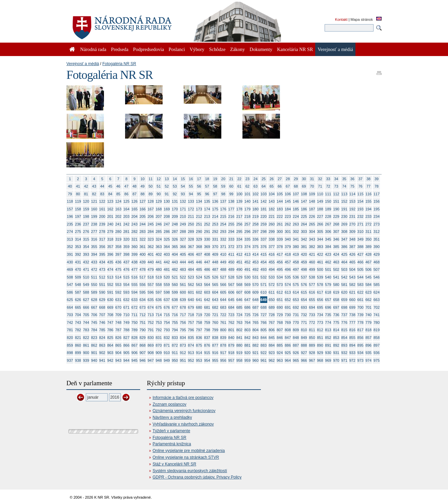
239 (102, 224)
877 (215, 345)
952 (191, 360)
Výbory (197, 49)
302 (296, 232)
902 (102, 353)
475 (118, 269)
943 (118, 360)
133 (191, 201)
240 (110, 224)
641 (199, 300)
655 (312, 300)
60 (231, 186)
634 (143, 300)
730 (288, 315)
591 (110, 292)
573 (280, 285)
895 (360, 345)
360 (134, 247)
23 (247, 179)
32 (320, 179)
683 (223, 307)
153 (352, 201)
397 (118, 254)
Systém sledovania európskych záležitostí (190, 471)
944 (126, 360)
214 (215, 216)
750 (134, 322)
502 (336, 269)
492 (256, 269)
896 (369, 345)
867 (134, 345)
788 (126, 330)
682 (215, 307)
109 (312, 194)
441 (159, 262)
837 (207, 338)
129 (159, 201)
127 (143, 201)
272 (369, 224)
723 (231, 315)
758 (199, 322)
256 (239, 224)
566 (223, 285)
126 (134, 201)
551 (102, 285)
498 (304, 269)
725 (247, 315)
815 (344, 330)
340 (288, 239)
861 (86, 345)
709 (118, 315)
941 (102, 360)
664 (70, 307)
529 (239, 277)
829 (143, 338)
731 (296, 315)
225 (304, 216)
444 (183, 262)
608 (247, 292)
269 (344, 224)
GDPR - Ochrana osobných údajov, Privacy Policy (197, 477)
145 (288, 201)
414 (256, 254)
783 (86, 330)
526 (215, 277)
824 (102, 338)
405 (183, 254)
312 (377, 232)
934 (360, 353)
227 (320, 216)
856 (360, 338)
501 (328, 269)
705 (86, 315)
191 (344, 209)
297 (256, 232)
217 (239, 216)
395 (102, 254)
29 (296, 179)
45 (110, 186)
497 (296, 269)
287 (175, 232)
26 (272, 179)
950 (175, 360)
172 (191, 209)
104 (272, 194)
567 (231, 285)
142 (264, 201)
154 (360, 201)
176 (223, 209)
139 (239, 201)
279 (110, 232)
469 (70, 269)
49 (143, 186)
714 (159, 315)
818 (369, 330)
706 (94, 315)
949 (167, 360)
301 (288, 232)
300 (280, 232)
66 (280, 186)
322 (143, 239)
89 (151, 194)
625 (70, 300)
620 (344, 292)
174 (207, 209)
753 (159, 322)
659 (344, 300)
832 (167, 338)
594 (134, 292)
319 (118, 239)
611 (272, 292)
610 (264, 292)
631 (118, 300)
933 (352, 353)
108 (304, 194)
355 (94, 247)
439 (143, 262)
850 (312, 338)
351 (377, 239)
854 (344, 338)
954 (207, 360)
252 (207, 224)
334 (239, 239)
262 (288, 224)
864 (110, 345)
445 (191, 262)
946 (143, 360)
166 (143, 209)
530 (247, 277)
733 (312, 315)
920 (247, 353)
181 (264, 209)
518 (151, 277)
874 (191, 345)
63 (256, 186)
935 (369, 353)
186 (304, 209)
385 (336, 247)
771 (304, 322)
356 (102, 247)
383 (320, 247)
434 (102, 262)
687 (256, 307)
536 (296, 277)
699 (352, 307)
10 (143, 179)
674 (151, 307)
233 (369, 216)
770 (296, 322)
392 (78, 254)
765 (256, 322)
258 (256, 224)
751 (143, 322)
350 (369, 239)
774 (328, 322)
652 (288, 300)
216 (231, 216)
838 (215, 338)
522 (183, 277)
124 (118, 201)
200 (102, 216)
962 (272, 360)
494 (272, 269)
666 (86, 307)
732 (304, 315)
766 (264, 322)
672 (134, 307)
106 (288, 194)
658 (336, 300)
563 (199, 285)
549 (86, 285)
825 (110, 338)
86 (126, 194)
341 (296, 239)
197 (78, 216)
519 (159, 277)
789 (134, 330)
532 (264, 277)
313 (70, 239)
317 (102, 239)
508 (70, 277)
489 (231, 269)
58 (215, 186)
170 (175, 209)
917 (223, 353)
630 (110, 300)
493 (264, 269)
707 (102, 315)
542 (344, 277)
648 (256, 300)
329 (199, 239)
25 (264, 179)
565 (215, 285)
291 (207, 232)
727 (264, 315)
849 (304, 338)
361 (143, 247)
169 (167, 209)
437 (126, 262)
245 (151, 224)
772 (312, 322)
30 (304, 179)
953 (199, 360)
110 (320, 194)
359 (126, 247)
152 (344, 201)
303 (304, 232)
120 (86, 201)
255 (231, 224)
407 (199, 254)
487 (215, 269)
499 (312, 269)
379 (288, 247)
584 (369, 285)
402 (159, 254)
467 (369, 262)
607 (239, 292)
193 (360, 209)
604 (215, 292)
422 (320, 254)
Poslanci (177, 49)
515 (126, 277)
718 (191, 315)
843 (256, 338)
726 (256, 315)
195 (377, 209)
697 (336, 307)
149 (320, 201)
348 (352, 239)
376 (264, 247)
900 (86, 353)
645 (231, 300)
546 (377, 277)
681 (207, 307)
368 (199, 247)
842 (247, 338)
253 (215, 224)
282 (134, 232)
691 (288, 307)
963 (280, 360)
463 (336, 262)
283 (143, 232)
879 (231, 345)
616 (312, 292)
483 (183, 269)
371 (223, 247)
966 (304, 360)
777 (352, 322)
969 (328, 360)
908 (151, 353)
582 (352, 285)
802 (239, 330)
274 (70, 232)
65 (272, 186)
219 (256, 216)
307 (336, 232)
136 (215, 201)
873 (183, 345)
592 (118, 292)
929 (320, 353)
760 (215, 322)
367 (191, 247)
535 (288, 277)
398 (126, 254)
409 (215, 254)
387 (352, 247)
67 (288, 186)
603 (207, 292)
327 (183, 239)
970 (336, 360)
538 (312, 277)
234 (377, 216)
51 (159, 186)
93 (183, 194)
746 (102, 322)
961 (264, 360)
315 (86, 239)
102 (256, 194)
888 (304, 345)
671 (126, 307)
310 (360, 232)
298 (264, 232)
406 (191, 254)
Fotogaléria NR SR (119, 64)
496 (288, 269)
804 (256, 330)
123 (110, 201)
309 (352, 232)
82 (94, 194)
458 (296, 262)
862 (94, 345)
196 (70, 216)
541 (336, 277)
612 (280, 292)
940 (94, 360)
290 (199, 232)
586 (70, 292)
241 (118, 224)
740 (369, 315)
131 (175, 201)
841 (239, 338)
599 (175, 292)
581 (344, 285)
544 (360, 277)
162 (110, 209)
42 (86, 186)
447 (207, 262)
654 (304, 300)
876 (207, 345)
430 (70, 262)
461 (320, 262)
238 (94, 224)
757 (191, 322)
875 (199, 345)
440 (151, 262)
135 (207, 201)
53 (175, 186)
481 (167, 269)
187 (312, 209)
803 (247, 330)
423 (328, 254)
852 (328, 338)
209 (175, 216)
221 (272, 216)
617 (320, 292)
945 (134, 360)
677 (175, 307)
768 (280, 322)
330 (207, 239)
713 (151, 315)
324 (159, 239)
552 (110, 285)
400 (143, 254)
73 (336, 186)
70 (312, 186)
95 (199, 194)
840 (231, 338)
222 (280, 216)
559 (167, 285)
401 (151, 254)
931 (336, 353)
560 (175, 285)
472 (94, 269)
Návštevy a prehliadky (172, 417)
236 (78, 224)
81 (86, 194)
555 (134, 285)
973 (360, 360)
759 (207, 322)
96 (207, 194)
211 (191, 216)
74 (344, 186)
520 (167, 277)
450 (231, 262)
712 (143, 315)
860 (78, 345)
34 (336, 179)
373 (239, 247)
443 (175, 262)
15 (183, 179)
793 (167, 330)
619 (336, 292)
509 (78, 277)
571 (264, 285)
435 (110, 262)
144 (280, 201)
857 (369, 338)
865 (118, 345)
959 (247, 360)
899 (78, 353)
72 (328, 186)
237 (86, 224)
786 (110, 330)
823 (94, 338)
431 (78, 262)
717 (183, 315)
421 (312, 254)
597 (159, 292)
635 (151, 300)
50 (151, 186)
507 (377, 269)
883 (264, 345)
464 (344, 262)
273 (377, 224)
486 (207, 269)
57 (207, 186)
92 (175, 194)
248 (175, 224)
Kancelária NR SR (295, 49)
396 (110, 254)
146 (296, 201)
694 (312, 307)
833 (175, 338)
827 (126, 338)
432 (86, 262)
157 (70, 209)
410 (223, 254)
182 (272, 209)
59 (223, 186)
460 (312, 262)
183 (280, 209)
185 (296, 209)
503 (344, 269)
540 (328, 277)
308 (344, 232)
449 (223, 262)
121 (94, 201)
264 (304, 224)
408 (207, 254)
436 (118, 262)
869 (151, 345)
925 (288, 353)
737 (344, 315)
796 (191, 330)
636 (159, 300)
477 (134, 269)
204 (134, 216)
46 (118, 186)
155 (369, 201)
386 (344, 247)
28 (288, 179)
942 (110, 360)
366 (183, 247)
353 (78, 247)
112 (336, 194)
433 (94, 262)
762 (231, 322)
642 (207, 300)
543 (352, 277)
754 (167, 322)
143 (272, 201)
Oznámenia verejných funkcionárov (184, 411)
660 (352, 300)
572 (272, 285)
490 (239, 269)
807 (280, 330)
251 (199, 224)
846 (280, 338)
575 (296, 285)
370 (215, 247)
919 (239, 353)
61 (239, 186)
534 (280, 277)
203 (126, 216)
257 (247, 224)
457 (288, 262)
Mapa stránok (362, 19)
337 (264, 239)
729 (280, 315)
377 (272, 247)
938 (78, 360)
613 (288, 292)
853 (336, 338)
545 (369, 277)
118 (70, 201)
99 (231, 194)
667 (94, 307)
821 (78, 338)
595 (143, 292)
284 (151, 232)
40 (70, 186)
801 (231, 330)
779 (369, 322)
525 (207, 277)
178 (239, 209)
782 (78, 330)
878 (223, 345)
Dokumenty (261, 49)
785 (102, 330)
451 (239, 262)
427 (360, 254)
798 (207, 330)
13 (167, 179)
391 (70, 254)
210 (183, 216)
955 (215, 360)
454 (264, 262)
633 (134, 300)
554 (126, 285)
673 (143, 307)
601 (191, 292)
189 (328, 209)
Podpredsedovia (149, 49)
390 (377, 247)
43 (94, 186)
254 (223, 224)
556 (143, 285)
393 (86, 254)
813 (328, 330)
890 (320, 345)
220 (264, 216)
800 (223, 330)
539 (320, 277)
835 (191, 338)
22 (239, 179)
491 (247, 269)
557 (151, 285)
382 (312, 247)
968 (320, 360)
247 (167, 224)
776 (344, 322)
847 (288, 338)
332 (223, 239)
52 (167, 186)
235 (70, 224)
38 (369, 179)
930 (328, 353)
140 (247, 201)
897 (377, 345)
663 (377, 300)
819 (377, 330)
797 (199, 330)
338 (272, 239)
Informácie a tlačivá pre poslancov (183, 398)
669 (110, 307)
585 (377, 285)
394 (94, 254)
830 (151, 338)
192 (352, 209)
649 (264, 300)
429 (377, 254)
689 (272, 307)
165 (134, 209)
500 (320, 269)
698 (344, 307)
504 (352, 269)
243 (134, 224)
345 (328, 239)
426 (352, 254)
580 (336, 285)
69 (304, 186)
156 (377, 201)
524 (199, 277)
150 (328, 201)
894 (352, 345)
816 (352, 330)
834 (183, 338)
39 (377, 179)
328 (191, 239)
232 (360, 216)
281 (126, 232)
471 (86, 269)
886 (288, 345)
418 (288, 254)
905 (126, 353)
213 (207, 216)
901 (94, 353)
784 (94, 330)
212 (199, 216)
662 (369, 300)
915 (207, 353)
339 (280, 239)
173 (199, 209)
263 (296, 224)
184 (288, 209)
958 (239, 360)
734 (320, 315)
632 (126, 300)
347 (344, 239)
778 (360, 322)
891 (328, 345)
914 (199, 353)
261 (280, 224)
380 (296, 247)
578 (320, 285)
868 (143, 345)
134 (199, 201)
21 (231, 179)
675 (159, 307)
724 (239, 315)
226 (312, 216)
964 (288, 360)
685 (239, 307)
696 (328, 307)
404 (175, 254)
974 (369, 360)
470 (78, 269)
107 (296, 194)
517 (143, 277)
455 (272, 262)
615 (304, 292)
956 (223, 360)
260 (272, 224)
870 (159, 345)
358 (118, 247)
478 (143, 269)
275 (78, 232)
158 (78, 209)
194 (369, 209)
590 (102, 292)
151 (336, 201)
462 (328, 262)
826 (118, 338)
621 (352, 292)
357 (110, 247)
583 (360, 285)
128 (151, 201)
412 (239, 254)
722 (223, 315)
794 (175, 330)
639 (183, 300)
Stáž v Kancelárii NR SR (174, 464)
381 (304, 247)
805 (264, 330)
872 (175, 345)
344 (320, 239)
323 (151, 239)
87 (134, 194)
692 (296, 307)
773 (320, 322)
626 (78, 300)
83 (102, 194)
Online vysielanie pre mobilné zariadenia (189, 451)
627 (86, 300)
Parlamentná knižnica (172, 444)
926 (296, 353)
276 (86, 232)
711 (134, 315)
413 (247, 254)
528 (231, 277)
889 (312, 345)
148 (312, 201)
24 (256, 179)
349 (360, 239)
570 (256, 285)
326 (175, 239)
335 (247, 239)
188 (320, 209)
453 (256, 262)
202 (118, 216)
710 (126, 315)
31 (312, 179)
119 (78, 201)
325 (167, 239)
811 (312, 330)
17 (199, 179)
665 (78, 307)
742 (70, 322)
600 (183, 292)
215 (223, 216)
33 (328, 179)
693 (304, 307)
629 (102, 300)
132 (183, 201)
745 (94, 322)
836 (199, 338)
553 (118, 285)
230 (344, 216)
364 (167, 247)
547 (70, 285)
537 (304, 277)
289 (191, 232)
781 (70, 330)
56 (199, 186)
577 (312, 285)
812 (320, 330)
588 (86, 292)
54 (183, 186)
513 (110, 277)
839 (223, 338)
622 (360, 292)
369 (207, 247)
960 (256, 360)
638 (175, 300)
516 (134, 277)
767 (272, 322)
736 (336, 315)
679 (191, 307)
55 (191, 186)
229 (336, 216)
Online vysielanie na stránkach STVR (186, 457)
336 (256, 239)
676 (167, 307)
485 (199, 269)
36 (352, 179)
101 (247, 194)
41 (78, 186)
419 (296, 254)
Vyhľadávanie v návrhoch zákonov (183, 424)
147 (304, 201)
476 (126, 269)
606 (231, 292)
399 (134, 254)
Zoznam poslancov (170, 404)
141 (256, 201)
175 (215, 209)
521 (175, 277)
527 (223, 277)
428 (369, 254)
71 (320, 186)
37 (360, 179)
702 (377, 307)
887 (296, 345)
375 (256, 247)
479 (151, 269)
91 (167, 194)
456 (280, 262)
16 (191, 179)
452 (247, 262)
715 (167, 315)
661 (360, 300)
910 (167, 353)
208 (167, 216)
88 (143, 194)
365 (175, 247)
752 (151, 322)
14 (175, 179)
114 (352, 194)
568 (239, 285)
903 (110, 353)
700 (360, 307)
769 (288, 322)
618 (328, 292)
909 (159, 353)
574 (288, 285)
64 (264, 186)
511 (94, 277)
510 (86, 277)
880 (239, 345)
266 (320, 224)
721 (215, 315)
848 (296, 338)
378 (280, 247)
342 (304, 239)
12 (159, 179)
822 (86, 338)
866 (126, 345)
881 (247, 345)
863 (102, 345)
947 (151, 360)
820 (70, 338)
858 (377, 338)
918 (231, 353)
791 (151, 330)
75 (352, 186)
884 (272, 345)
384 (328, 247)
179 (247, 209)
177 (231, 209)
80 (78, 194)
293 (223, 232)
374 (247, 247)
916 (215, 353)
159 (86, 209)
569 (247, 285)
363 (159, 247)
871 (167, 345)
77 (369, 186)
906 (134, 353)
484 (191, 269)
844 (264, 338)
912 (183, 353)
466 (360, 262)
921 (256, 353)
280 (118, 232)
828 (134, 338)
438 (134, 262)
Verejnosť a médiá (83, 64)
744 (86, 322)
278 (102, 232)
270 (352, 224)
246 (159, 224)
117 (377, 194)
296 (247, 232)
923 (272, 353)
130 (167, 201)
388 (360, 247)
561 (183, 285)
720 (207, 315)
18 (207, 179)
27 (280, 179)
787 (118, 330)
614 (296, 292)
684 (231, 307)
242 (126, 224)
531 (256, 277)
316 (94, 239)
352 (70, 247)
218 (247, 216)
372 (231, 247)
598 (167, 292)
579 (328, 285)
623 (369, 292)
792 (159, 330)
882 (256, 345)
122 (102, 201)
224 (296, 216)
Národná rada (93, 49)
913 (191, 353)
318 (110, 239)
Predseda (120, 49)
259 (264, 224)
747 (110, 322)
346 (336, 239)
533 (272, 277)
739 (360, 315)
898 (70, 353)
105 (280, 194)
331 (215, 239)
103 (264, 194)
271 (360, 224)
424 (336, 254)
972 (352, 360)
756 (183, 322)
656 (320, 300)
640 (191, 300)
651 (280, 300)
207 (159, 216)
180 (256, 209)
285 (159, 232)
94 (191, 194)
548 (78, 285)
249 (183, 224)
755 (175, 322)
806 (272, 330)
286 (167, 232)
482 (175, 269)
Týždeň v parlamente (171, 431)
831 (159, 338)
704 (78, 315)
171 (183, 209)
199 (94, 216)
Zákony (237, 49)
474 (110, 269)
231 (352, 216)
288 (183, 232)
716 (175, 315)
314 (78, 239)
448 (215, 262)
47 (126, 186)
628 (94, 300)
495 (280, 269)
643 (215, 300)
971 (344, 360)
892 (336, 345)
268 (336, 224)
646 (239, 300)
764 (247, 322)
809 (296, 330)
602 (199, 292)
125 (126, 201)
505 (360, 269)
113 (344, 194)
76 (360, 186)
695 (320, 307)
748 (118, 322)
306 (328, 232)
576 (304, 285)
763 (239, 322)
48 (134, 186)
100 (239, 194)
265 (312, 224)
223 (288, 216)
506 (369, 269)
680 (199, 307)
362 (151, 247)
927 (304, 353)
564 (207, 285)
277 (94, 232)
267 (328, 224)
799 (215, 330)
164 (126, 209)
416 (272, 254)
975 (377, 360)
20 (223, 179)
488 (223, 269)
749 (126, 322)
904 (118, 353)
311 (369, 232)
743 (78, 322)
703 (70, 315)
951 (183, 360)
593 (126, 292)
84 (110, 194)
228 (328, 216)
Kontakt (341, 19)
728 (272, 315)
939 (86, 360)
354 (86, 247)
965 (296, 360)
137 (223, 201)
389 (369, 247)
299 (272, 232)
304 (312, 232)
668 (102, 307)
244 (143, 224)
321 (134, 239)
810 (304, 330)
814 (336, 330)
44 (102, 186)
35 (344, 179)
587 (78, 292)
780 (377, 322)
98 (223, 194)
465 (352, 262)
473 (102, 269)
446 (199, 262)
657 (328, 300)
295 (239, 232)
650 (272, 300)
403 (167, 254)
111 (328, 194)
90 (159, 194)
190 (336, 209)
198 (86, 216)
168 (159, 209)
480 (159, 269)
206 (151, 216)
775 (336, 322)
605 (223, 292)
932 (344, 353)
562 (191, 285)
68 (296, 186)
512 (102, 277)
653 (296, 300)
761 (223, 322)
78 (377, 186)
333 (231, 239)
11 (151, 179)
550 (94, 285)
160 (94, 209)
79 (70, 194)
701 (369, 307)
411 (231, 254)
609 (256, 292)
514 (118, 277)
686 (247, 307)
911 (175, 353)
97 (215, 194)
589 (94, 292)
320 (126, 239)
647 (247, 300)
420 (304, 254)
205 (143, 216)
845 (272, 338)
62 (247, 186)
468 (377, 262)
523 (191, 277)
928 (312, 353)
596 (151, 292)
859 (70, 345)
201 (110, 216)
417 (280, 254)
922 (264, 353)
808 (288, 330)
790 (143, 330)
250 (191, 224)
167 (151, 209)
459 (304, 262)
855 (352, 338)
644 (223, 300)
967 (312, 360)
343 (312, 239)
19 (215, 179)
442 (167, 262)
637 (167, 300)
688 (264, 307)
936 (377, 353)
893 (344, 345)
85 (118, 194)
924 (280, 353)
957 (231, 360)
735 (328, 315)
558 (159, 285)
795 (183, 330)
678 (183, 307)
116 (369, 194)
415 (264, 254)
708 (110, 315)
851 (320, 338)
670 (118, 307)
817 (360, 330)
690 (280, 307)
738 (352, 315)
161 (102, 209)
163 (118, 209)
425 (344, 254)
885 (280, 345)
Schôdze (217, 49)
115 (360, 194)
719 (199, 315)
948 (159, 360)
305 (320, 232)
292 (215, 232)
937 (70, 360)
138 (231, 201)
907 (143, 353)
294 (231, 232)
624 (377, 292)
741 (377, 315)
